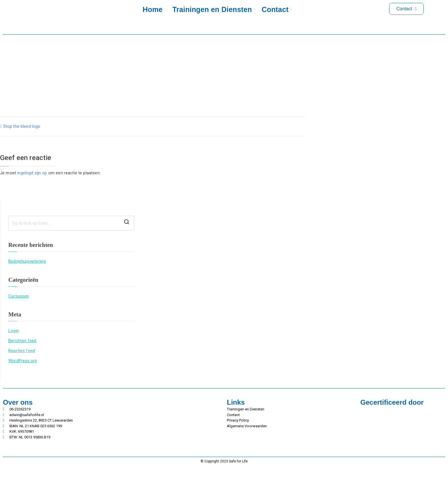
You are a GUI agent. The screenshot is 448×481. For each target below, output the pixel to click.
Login (14, 331)
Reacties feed (22, 351)
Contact (276, 9)
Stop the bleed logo (22, 126)
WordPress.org (23, 361)
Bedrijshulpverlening (27, 261)
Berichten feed (22, 341)
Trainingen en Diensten (213, 9)
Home (153, 9)
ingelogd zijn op (32, 173)
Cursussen (19, 296)
